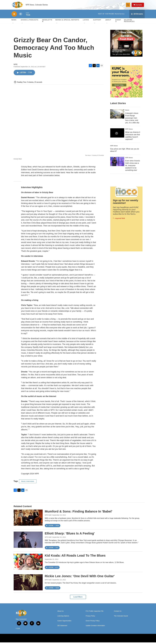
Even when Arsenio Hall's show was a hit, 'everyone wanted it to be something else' (133, 167)
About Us (61, 613)
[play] (14, 16)
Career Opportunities (64, 622)
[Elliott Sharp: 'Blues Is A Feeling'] (28, 541)
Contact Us (118, 613)
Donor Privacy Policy (93, 622)
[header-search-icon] (128, 6)
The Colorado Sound (121, 618)
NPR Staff (48, 517)
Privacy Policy (90, 618)
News (127, 112)
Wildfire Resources (129, 22)
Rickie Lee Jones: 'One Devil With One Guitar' (80, 578)
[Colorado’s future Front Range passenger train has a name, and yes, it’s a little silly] (117, 116)
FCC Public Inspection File (95, 613)
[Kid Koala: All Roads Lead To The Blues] (28, 563)
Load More (78, 598)
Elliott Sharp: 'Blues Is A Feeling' (70, 535)
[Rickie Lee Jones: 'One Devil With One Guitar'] (28, 584)
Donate (139, 6)
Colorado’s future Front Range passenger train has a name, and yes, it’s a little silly (132, 120)
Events (118, 22)
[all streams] (137, 16)
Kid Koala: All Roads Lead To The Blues (75, 557)
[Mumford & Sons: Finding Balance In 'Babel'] (28, 519)
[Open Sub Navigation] (13, 25)
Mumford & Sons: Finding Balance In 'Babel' (79, 513)
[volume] (21, 16)
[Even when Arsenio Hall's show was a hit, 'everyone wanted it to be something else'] (117, 163)
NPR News (129, 131)
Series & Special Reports (67, 21)
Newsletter (47, 22)
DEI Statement (62, 627)
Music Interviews (28, 483)
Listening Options (63, 618)
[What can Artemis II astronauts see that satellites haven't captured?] (117, 135)
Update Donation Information (95, 627)
